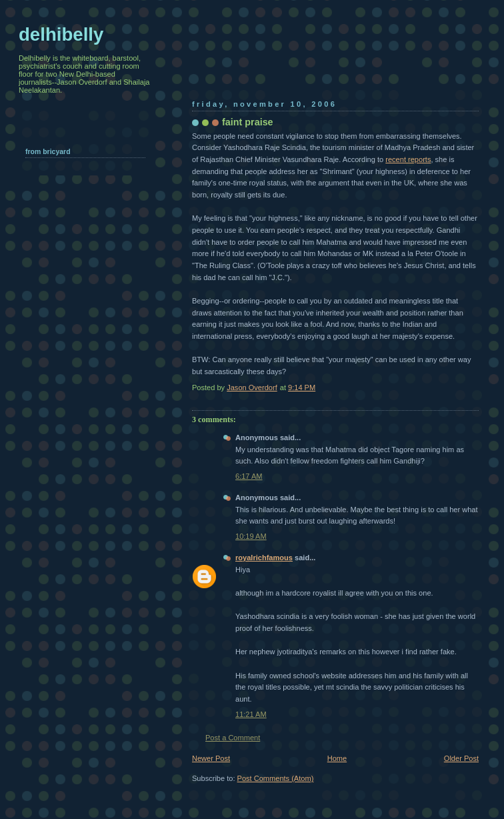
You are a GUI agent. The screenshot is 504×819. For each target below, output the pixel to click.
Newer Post (211, 758)
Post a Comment (233, 738)
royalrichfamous (264, 558)
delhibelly (61, 34)
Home (337, 758)
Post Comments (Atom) (276, 778)
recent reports (408, 159)
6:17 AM (249, 476)
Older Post (461, 758)
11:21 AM (251, 714)
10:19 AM (251, 536)
